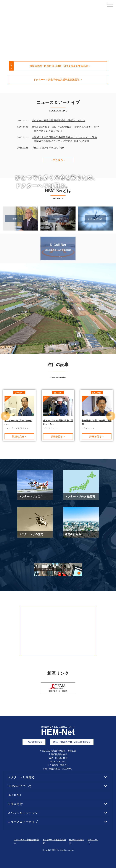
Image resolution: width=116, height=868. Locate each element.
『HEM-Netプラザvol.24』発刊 (48, 148)
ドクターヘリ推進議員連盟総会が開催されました (58, 120)
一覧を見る (58, 160)
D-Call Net (14, 790)
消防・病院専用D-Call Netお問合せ (72, 737)
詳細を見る (19, 436)
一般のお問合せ (34, 737)
